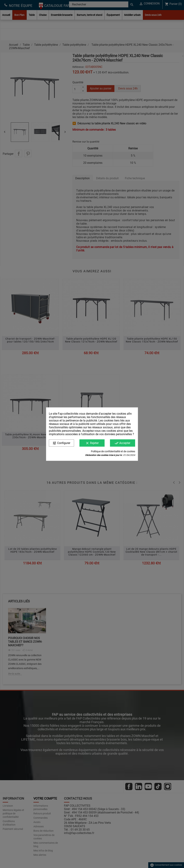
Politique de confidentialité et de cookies (113, 451)
